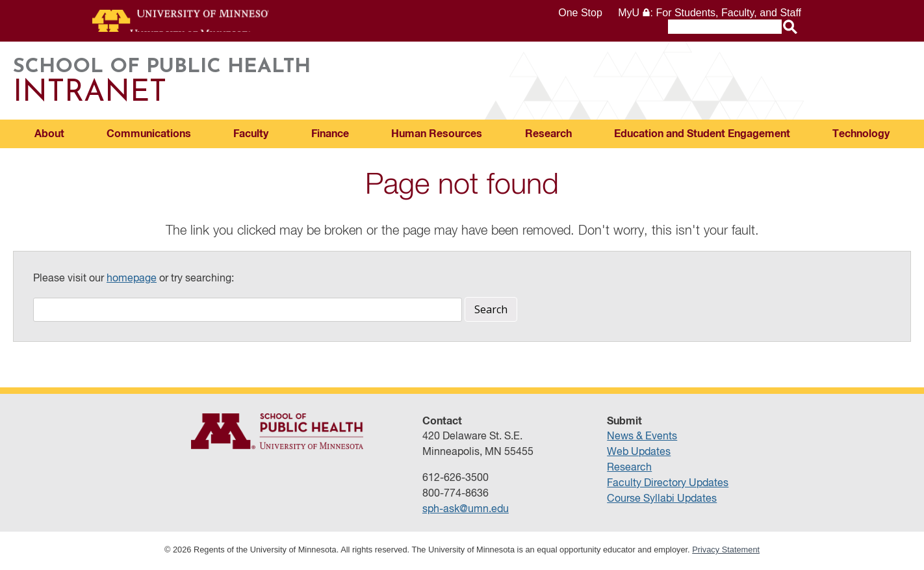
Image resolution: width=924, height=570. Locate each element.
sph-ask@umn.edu (466, 512)
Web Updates (639, 454)
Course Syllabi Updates (662, 501)
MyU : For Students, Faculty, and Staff (710, 13)
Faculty (251, 136)
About (49, 136)
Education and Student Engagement (702, 136)
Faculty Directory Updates (668, 486)
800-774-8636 (456, 496)
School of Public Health (462, 83)
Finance (330, 136)
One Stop (580, 13)
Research (548, 136)
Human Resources (437, 136)
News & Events (642, 439)
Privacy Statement (726, 551)
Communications (149, 136)
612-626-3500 (456, 480)
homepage (132, 281)
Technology (861, 136)
